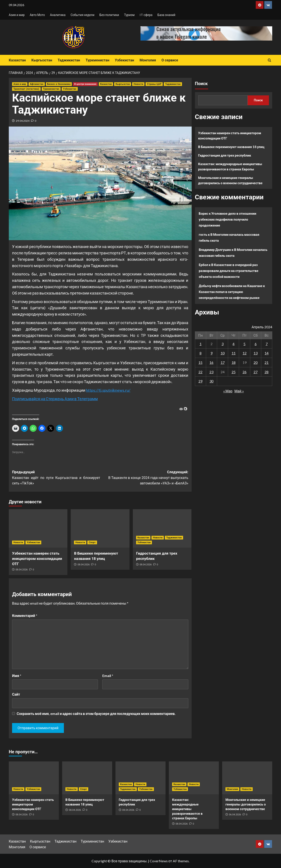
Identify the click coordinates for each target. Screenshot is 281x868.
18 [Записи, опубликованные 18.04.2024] (234, 362)
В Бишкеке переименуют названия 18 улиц (231, 147)
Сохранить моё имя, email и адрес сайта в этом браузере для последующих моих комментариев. (96, 714)
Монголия (148, 60)
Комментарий (25, 615)
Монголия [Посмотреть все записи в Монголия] (232, 789)
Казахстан (17, 60)
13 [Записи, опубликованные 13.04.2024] (256, 353)
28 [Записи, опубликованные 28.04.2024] (267, 372)
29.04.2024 (23, 121)
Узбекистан (124, 60)
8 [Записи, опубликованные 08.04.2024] (201, 353)
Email (108, 676)
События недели (82, 15)
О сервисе (170, 60)
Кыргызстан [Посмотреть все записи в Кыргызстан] (123, 84)
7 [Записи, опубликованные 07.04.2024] (267, 344)
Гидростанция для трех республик (225, 155)
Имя (17, 676)
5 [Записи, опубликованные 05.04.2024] (244, 344)
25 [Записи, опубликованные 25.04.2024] (234, 372)
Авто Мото (37, 15)
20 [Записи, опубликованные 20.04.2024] (256, 362)
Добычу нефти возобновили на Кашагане (231, 286)
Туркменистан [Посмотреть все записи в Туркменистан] (51, 89)
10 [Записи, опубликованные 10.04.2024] (223, 353)
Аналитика (58, 15)
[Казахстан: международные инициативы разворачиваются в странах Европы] (194, 778)
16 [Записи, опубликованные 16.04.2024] (211, 362)
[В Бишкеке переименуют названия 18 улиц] (100, 528)
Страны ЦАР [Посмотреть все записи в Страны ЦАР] (154, 84)
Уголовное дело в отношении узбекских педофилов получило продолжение (228, 219)
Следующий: (144, 478)
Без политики (109, 15)
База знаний (166, 15)
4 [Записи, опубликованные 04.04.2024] (233, 344)
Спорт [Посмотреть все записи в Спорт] (92, 542)
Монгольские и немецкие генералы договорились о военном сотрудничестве (230, 180)
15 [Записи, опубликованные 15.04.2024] (200, 362)
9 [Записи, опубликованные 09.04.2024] (212, 353)
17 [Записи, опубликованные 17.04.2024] (223, 362)
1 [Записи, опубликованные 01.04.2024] (201, 344)
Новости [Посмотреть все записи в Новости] (138, 84)
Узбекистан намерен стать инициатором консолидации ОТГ (37, 559)
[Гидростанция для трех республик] (162, 528)
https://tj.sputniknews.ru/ (108, 390)
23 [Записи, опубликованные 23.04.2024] (211, 372)
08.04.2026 (22, 570)
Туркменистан (97, 60)
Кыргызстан (42, 60)
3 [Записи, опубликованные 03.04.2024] (222, 344)
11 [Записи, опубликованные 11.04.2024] (234, 353)
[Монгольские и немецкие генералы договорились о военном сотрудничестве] (247, 778)
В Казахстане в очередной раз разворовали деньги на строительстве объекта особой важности (229, 271)
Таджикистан (69, 60)
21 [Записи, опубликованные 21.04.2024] (267, 362)
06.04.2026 (235, 815)
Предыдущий (56, 478)
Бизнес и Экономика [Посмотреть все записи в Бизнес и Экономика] (59, 84)
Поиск (201, 84)
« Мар (228, 391)
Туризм (129, 15)
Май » (239, 391)
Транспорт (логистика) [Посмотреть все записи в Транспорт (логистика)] (26, 89)
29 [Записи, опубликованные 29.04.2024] (200, 381)
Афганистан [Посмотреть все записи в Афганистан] (37, 84)
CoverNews (159, 861)
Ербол (204, 265)
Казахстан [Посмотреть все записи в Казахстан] (106, 84)
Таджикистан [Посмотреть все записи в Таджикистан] (173, 84)
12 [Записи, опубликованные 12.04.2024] (245, 353)
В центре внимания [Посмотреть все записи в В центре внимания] (85, 84)
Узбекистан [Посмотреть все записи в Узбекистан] (70, 89)
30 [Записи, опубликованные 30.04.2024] (211, 381)
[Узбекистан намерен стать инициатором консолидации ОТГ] (38, 528)
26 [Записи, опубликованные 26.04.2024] (245, 372)
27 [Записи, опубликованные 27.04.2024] (256, 372)
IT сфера (146, 15)
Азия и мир (17, 15)
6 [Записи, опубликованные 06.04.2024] (256, 344)
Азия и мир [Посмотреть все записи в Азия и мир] (20, 84)
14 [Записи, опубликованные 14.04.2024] (267, 353)
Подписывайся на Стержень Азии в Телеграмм (55, 399)
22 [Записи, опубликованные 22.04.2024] (200, 372)
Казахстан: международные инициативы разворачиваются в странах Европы (230, 166)
